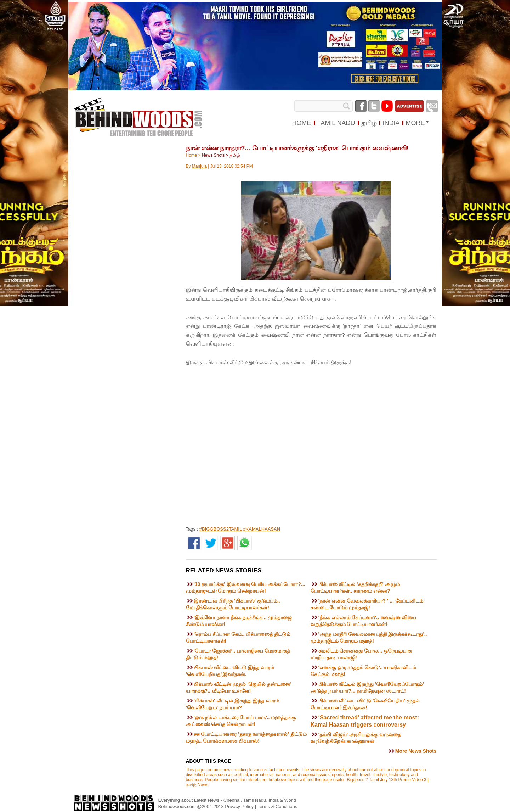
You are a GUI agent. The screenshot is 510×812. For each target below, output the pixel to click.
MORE (415, 123)
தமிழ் (235, 155)
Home (192, 155)
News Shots (213, 155)
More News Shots (416, 751)
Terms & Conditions (277, 807)
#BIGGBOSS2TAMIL (221, 529)
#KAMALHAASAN (262, 529)
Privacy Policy (240, 807)
